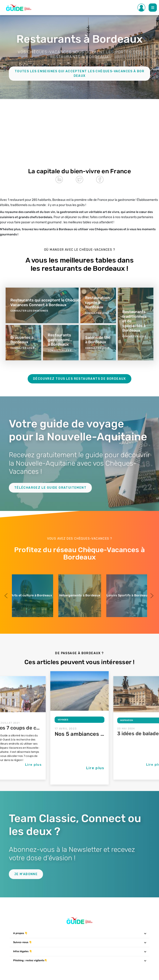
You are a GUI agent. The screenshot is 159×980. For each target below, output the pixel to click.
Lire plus (33, 764)
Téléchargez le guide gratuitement (50, 488)
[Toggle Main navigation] (153, 8)
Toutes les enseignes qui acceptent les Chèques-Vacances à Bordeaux (79, 74)
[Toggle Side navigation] (142, 8)
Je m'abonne (26, 874)
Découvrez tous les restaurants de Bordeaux (79, 379)
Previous (6, 596)
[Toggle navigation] (145, 933)
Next (151, 596)
